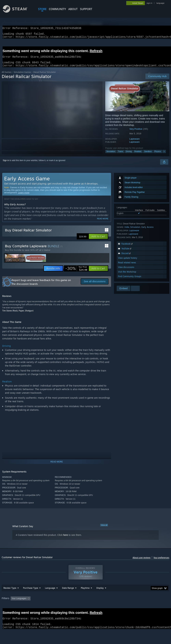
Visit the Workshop (127, 276)
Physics (158, 155)
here (66, 539)
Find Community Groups (130, 280)
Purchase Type (31, 597)
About (73, 9)
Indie (127, 231)
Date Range (68, 597)
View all (104, 529)
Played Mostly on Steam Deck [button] (104, 607)
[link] (76, 273)
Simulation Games (22, 76)
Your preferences (161, 562)
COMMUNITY (57, 9)
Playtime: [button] (80, 607)
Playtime (85, 597)
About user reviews (142, 562)
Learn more (24, 197)
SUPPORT (86, 9)
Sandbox (148, 155)
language (160, 3)
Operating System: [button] (133, 607)
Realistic (138, 155)
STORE (42, 9)
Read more (103, 223)
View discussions (126, 271)
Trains (120, 155)
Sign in (6, 164)
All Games (7, 76)
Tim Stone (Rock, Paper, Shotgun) (18, 315)
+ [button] (164, 155)
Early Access (148, 231)
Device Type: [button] (20, 612)
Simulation (111, 155)
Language (50, 597)
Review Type (10, 597)
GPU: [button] (5, 612)
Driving (129, 155)
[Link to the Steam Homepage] (18, 12)
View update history (128, 262)
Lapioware (134, 143)
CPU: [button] (151, 607)
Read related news (127, 267)
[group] (85, 610)
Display (100, 597)
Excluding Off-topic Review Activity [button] (53, 607)
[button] (98, 240)
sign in (149, 3)
